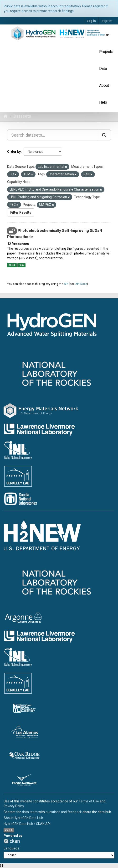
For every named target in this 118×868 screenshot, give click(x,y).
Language (11, 848)
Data (103, 69)
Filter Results (21, 212)
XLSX (12, 265)
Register (106, 21)
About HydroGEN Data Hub (23, 818)
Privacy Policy (14, 806)
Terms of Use (89, 801)
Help (103, 102)
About (104, 85)
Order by (14, 152)
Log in (91, 21)
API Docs (81, 284)
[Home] (6, 116)
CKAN (12, 841)
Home (104, 35)
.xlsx (21, 265)
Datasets (22, 116)
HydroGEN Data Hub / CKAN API (27, 824)
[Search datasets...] (53, 135)
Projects (106, 52)
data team (30, 812)
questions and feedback (64, 812)
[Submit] (104, 135)
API (66, 284)
